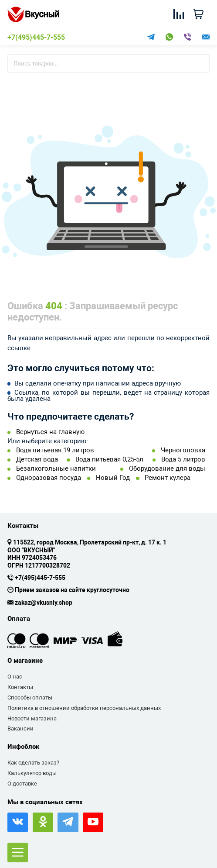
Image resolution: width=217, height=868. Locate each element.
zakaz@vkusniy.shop (44, 603)
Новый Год (113, 478)
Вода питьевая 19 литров (55, 450)
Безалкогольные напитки (56, 469)
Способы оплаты (30, 697)
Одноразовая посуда (49, 478)
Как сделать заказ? (33, 763)
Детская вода (37, 460)
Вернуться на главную (50, 432)
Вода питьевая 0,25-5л (109, 460)
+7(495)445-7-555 (36, 38)
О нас (15, 677)
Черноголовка (183, 450)
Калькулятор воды (32, 773)
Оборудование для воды (167, 469)
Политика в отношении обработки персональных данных (84, 708)
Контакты (20, 687)
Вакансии (20, 728)
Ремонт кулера (168, 478)
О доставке (22, 784)
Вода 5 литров (183, 460)
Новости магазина (32, 718)
